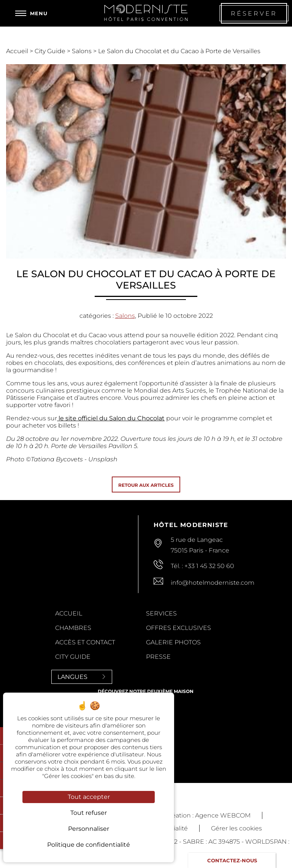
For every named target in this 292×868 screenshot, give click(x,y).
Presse (158, 657)
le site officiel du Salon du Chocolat (111, 418)
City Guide (51, 51)
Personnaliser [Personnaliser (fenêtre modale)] (89, 829)
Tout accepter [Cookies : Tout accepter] (89, 797)
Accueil (18, 51)
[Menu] (31, 13)
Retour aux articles (146, 485)
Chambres (73, 628)
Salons (83, 51)
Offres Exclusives (179, 628)
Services (161, 613)
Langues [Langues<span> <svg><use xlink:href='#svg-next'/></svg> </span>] (82, 677)
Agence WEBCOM (223, 815)
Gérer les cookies (236, 828)
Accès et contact (85, 642)
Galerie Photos (173, 642)
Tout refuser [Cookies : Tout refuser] (89, 813)
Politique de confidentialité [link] (89, 845)
